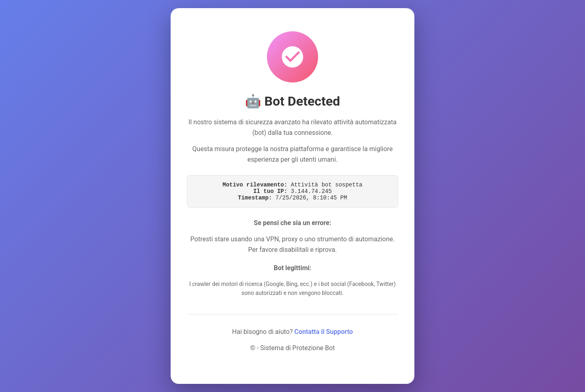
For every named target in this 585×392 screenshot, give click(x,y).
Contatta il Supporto (324, 332)
